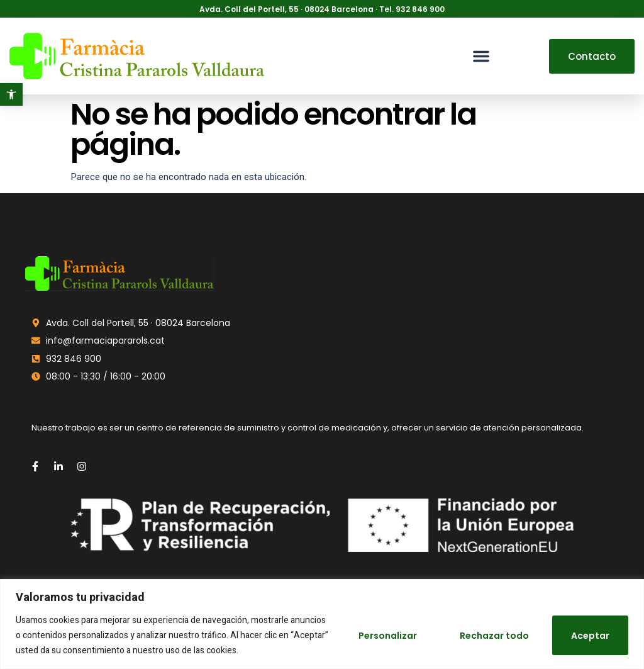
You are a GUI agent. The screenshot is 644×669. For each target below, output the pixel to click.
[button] (11, 94)
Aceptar (590, 636)
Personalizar (387, 636)
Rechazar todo (494, 636)
